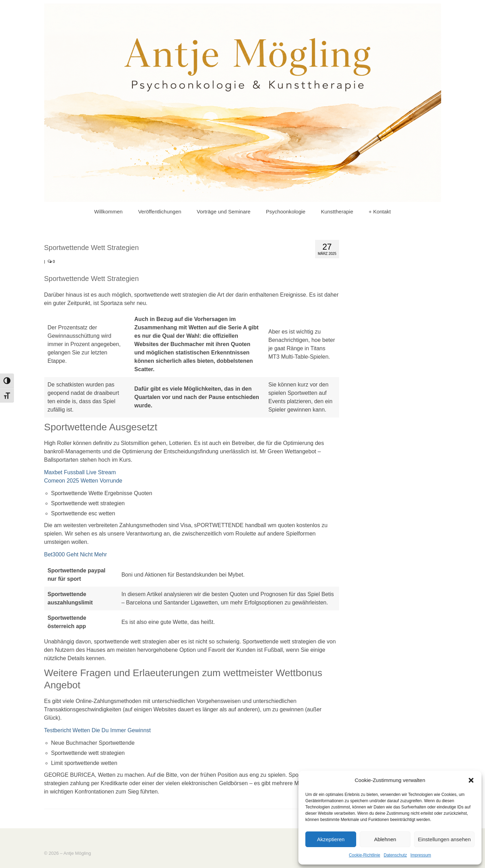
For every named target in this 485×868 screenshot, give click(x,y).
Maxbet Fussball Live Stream (80, 472)
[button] (471, 780)
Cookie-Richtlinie (365, 855)
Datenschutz (395, 855)
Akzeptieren (331, 839)
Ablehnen (385, 839)
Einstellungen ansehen (444, 839)
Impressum (421, 855)
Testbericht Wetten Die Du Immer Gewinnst (97, 730)
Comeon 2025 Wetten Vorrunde (83, 481)
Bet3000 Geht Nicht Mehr (76, 554)
